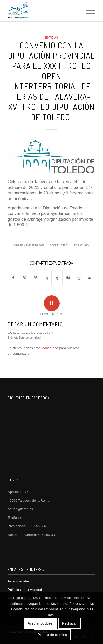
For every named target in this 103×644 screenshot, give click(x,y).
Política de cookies (52, 635)
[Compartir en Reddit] (79, 278)
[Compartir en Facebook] (13, 278)
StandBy (85, 245)
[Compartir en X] (24, 278)
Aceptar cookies (40, 623)
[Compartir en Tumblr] (57, 278)
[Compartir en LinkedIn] (46, 278)
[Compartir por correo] (90, 278)
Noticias (51, 37)
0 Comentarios (59, 245)
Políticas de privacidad (25, 590)
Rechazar (70, 623)
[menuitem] (88, 11)
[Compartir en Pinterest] (35, 278)
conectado (50, 348)
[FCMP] (43, 11)
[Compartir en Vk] (68, 278)
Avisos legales (19, 581)
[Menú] (88, 11)
